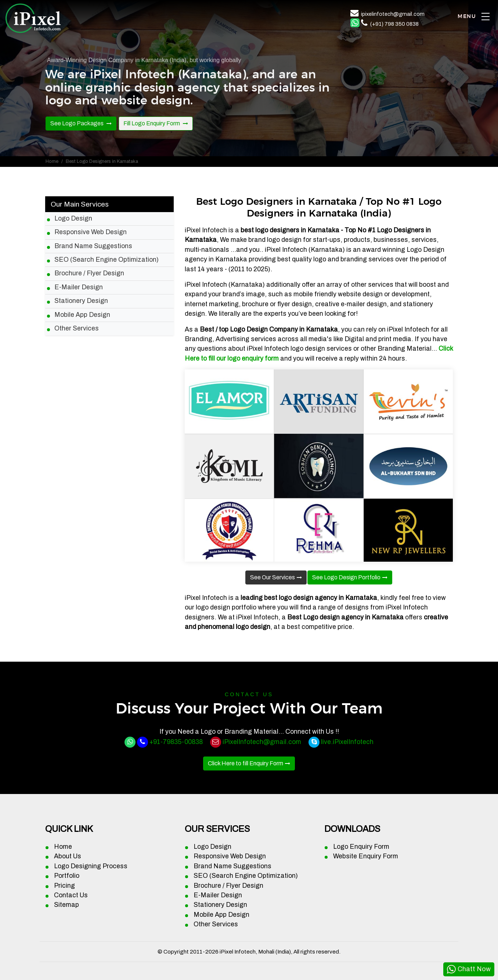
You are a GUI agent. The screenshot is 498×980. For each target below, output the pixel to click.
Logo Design (73, 219)
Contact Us (71, 895)
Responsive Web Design (91, 232)
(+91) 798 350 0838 (394, 24)
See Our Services (273, 577)
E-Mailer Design (79, 287)
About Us (68, 856)
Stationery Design (81, 301)
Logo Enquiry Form (361, 847)
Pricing (64, 886)
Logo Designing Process (91, 866)
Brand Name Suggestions (93, 246)
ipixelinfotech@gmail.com (393, 14)
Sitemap (66, 905)
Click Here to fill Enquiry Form (246, 763)
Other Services (77, 328)
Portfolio (67, 876)
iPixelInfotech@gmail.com (262, 742)
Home (52, 161)
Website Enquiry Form (366, 856)
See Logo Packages (77, 123)
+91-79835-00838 (176, 742)
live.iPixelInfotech (347, 742)
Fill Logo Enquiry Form (152, 123)
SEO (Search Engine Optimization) (107, 260)
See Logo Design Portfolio (346, 577)
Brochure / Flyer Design (89, 273)
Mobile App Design (82, 315)
